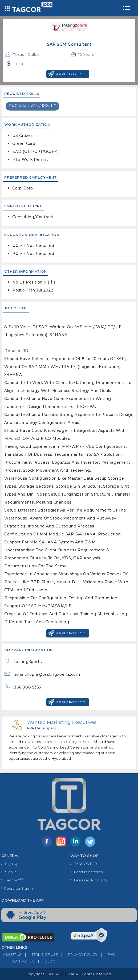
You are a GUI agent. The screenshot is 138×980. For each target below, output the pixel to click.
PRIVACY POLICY (78, 954)
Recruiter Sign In (17, 888)
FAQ (106, 954)
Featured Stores (86, 872)
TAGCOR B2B (84, 864)
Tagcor (12, 880)
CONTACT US (18, 961)
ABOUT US (11, 954)
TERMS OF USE (40, 954)
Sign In (9, 872)
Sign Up (10, 864)
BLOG (45, 961)
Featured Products (89, 880)
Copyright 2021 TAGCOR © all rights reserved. (69, 974)
